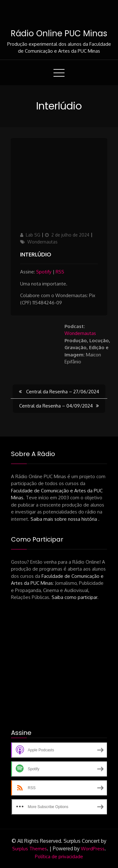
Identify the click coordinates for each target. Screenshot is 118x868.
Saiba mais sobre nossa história (64, 519)
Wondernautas (42, 242)
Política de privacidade (59, 856)
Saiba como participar (74, 597)
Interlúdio (36, 254)
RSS (60, 272)
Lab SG (33, 235)
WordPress (93, 849)
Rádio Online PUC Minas (59, 33)
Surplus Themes (30, 849)
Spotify (44, 272)
